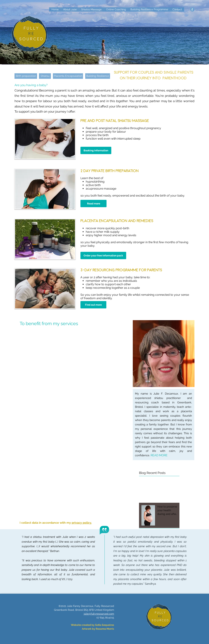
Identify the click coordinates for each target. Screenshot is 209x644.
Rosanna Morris (105, 629)
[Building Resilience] (98, 76)
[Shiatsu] (45, 76)
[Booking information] (96, 150)
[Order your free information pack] (103, 256)
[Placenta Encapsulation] (68, 76)
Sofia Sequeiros (105, 625)
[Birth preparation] (26, 76)
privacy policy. (82, 523)
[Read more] (93, 204)
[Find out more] (93, 305)
